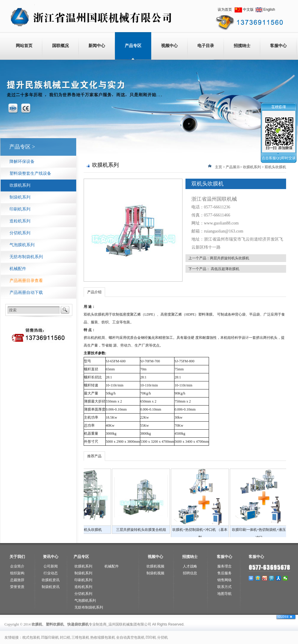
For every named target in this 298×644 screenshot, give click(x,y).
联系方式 (224, 587)
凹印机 (151, 637)
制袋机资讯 (51, 587)
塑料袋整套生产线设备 (30, 173)
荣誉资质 (17, 587)
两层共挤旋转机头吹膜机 (230, 258)
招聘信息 (190, 573)
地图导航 (224, 594)
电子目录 (206, 46)
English (269, 10)
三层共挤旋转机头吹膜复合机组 (218, 530)
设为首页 (225, 10)
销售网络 (224, 580)
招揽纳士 (242, 46)
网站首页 (24, 46)
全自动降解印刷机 (100, 530)
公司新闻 (51, 566)
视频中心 (169, 46)
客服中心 (278, 46)
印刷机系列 (20, 209)
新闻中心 (97, 46)
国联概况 (60, 46)
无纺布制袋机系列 (26, 257)
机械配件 (18, 269)
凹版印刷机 (50, 637)
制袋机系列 (20, 197)
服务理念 (224, 566)
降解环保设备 (22, 162)
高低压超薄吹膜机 (225, 269)
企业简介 (17, 566)
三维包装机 (80, 637)
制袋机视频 (155, 573)
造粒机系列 (20, 221)
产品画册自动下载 (26, 293)
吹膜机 (100, 314)
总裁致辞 (17, 580)
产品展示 (233, 167)
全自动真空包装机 (130, 637)
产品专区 (133, 46)
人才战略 (190, 566)
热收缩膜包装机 (103, 637)
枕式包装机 (31, 637)
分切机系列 (20, 233)
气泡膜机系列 (22, 245)
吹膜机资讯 (51, 580)
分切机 (163, 637)
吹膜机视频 (155, 566)
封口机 (65, 637)
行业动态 (51, 573)
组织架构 (17, 573)
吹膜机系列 (20, 185)
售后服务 (224, 573)
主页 (219, 167)
